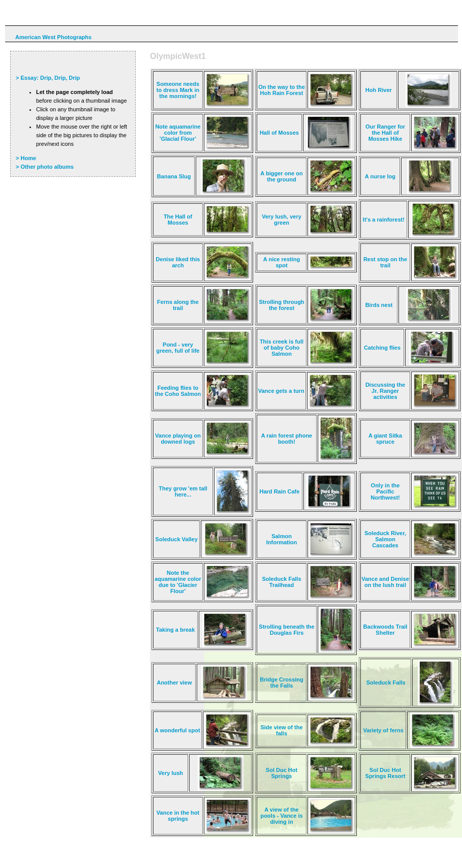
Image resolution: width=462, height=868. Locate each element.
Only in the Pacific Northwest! (385, 491)
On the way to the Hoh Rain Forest (282, 90)
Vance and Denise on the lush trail (385, 582)
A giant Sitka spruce (385, 439)
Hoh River (379, 90)
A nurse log (380, 176)
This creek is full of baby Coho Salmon (282, 348)
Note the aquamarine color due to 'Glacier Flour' (178, 582)
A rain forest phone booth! (287, 439)
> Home (26, 158)
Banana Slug (174, 176)
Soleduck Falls (386, 683)
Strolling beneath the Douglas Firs (286, 630)
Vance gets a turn (281, 391)
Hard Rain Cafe (280, 491)
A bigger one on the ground (281, 176)
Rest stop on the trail (385, 262)
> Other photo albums (45, 167)
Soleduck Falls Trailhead (281, 582)
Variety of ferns (383, 730)
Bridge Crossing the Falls (282, 683)
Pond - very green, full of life (178, 348)
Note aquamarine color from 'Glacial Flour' (178, 133)
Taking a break (175, 630)
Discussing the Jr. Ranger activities (385, 391)
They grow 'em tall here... (183, 491)
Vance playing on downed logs (178, 439)
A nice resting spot (282, 262)
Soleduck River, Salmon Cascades (385, 539)
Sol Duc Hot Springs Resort (386, 773)
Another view (174, 683)
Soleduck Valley (177, 539)
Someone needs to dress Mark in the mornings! (178, 90)
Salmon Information (282, 539)
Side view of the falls (281, 730)
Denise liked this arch (178, 262)
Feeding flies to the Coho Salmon (178, 391)
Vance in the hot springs (178, 816)
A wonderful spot (177, 730)
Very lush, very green (282, 220)
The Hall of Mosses (178, 220)
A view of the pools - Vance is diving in (281, 816)
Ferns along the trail (178, 305)
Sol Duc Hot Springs (282, 773)
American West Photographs (53, 37)
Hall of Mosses (279, 133)
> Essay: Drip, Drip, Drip (48, 78)
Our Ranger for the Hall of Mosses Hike (385, 133)
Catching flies (382, 348)
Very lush (171, 773)
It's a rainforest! (384, 220)
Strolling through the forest (281, 305)
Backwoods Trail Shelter (386, 630)
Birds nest (379, 305)
